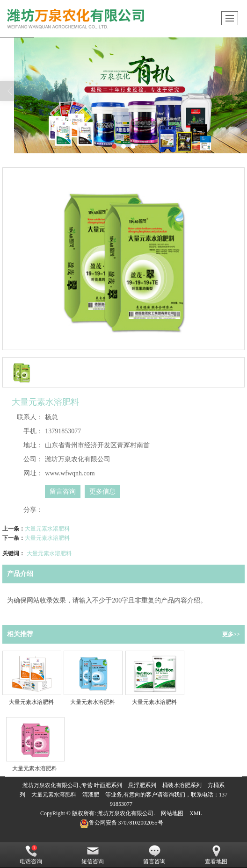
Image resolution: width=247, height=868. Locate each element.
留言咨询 (63, 491)
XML (196, 813)
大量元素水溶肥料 (47, 529)
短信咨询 (93, 855)
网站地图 (172, 813)
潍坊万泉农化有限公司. (126, 813)
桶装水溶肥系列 (182, 785)
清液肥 (91, 795)
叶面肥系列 (108, 785)
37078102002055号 (121, 823)
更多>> (231, 634)
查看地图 (216, 855)
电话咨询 (31, 855)
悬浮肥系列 (142, 785)
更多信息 (102, 491)
